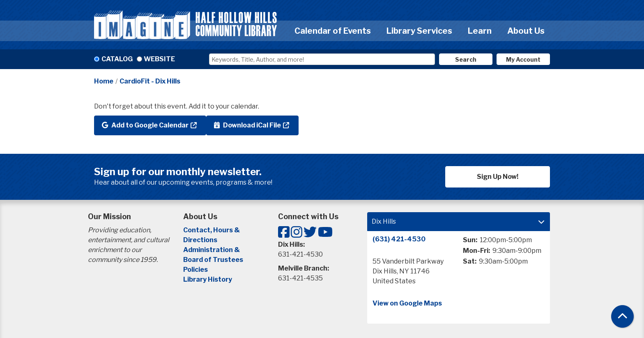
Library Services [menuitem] (419, 31)
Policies (195, 270)
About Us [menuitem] (526, 31)
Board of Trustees (213, 260)
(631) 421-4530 (399, 239)
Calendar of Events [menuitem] (333, 31)
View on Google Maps (407, 303)
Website (159, 59)
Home (104, 81)
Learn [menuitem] (480, 31)
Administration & (212, 250)
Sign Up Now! (498, 177)
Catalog (117, 59)
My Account (523, 59)
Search (466, 59)
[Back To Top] (622, 316)
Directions (200, 240)
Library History (208, 279)
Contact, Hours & (212, 230)
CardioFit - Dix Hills (150, 81)
